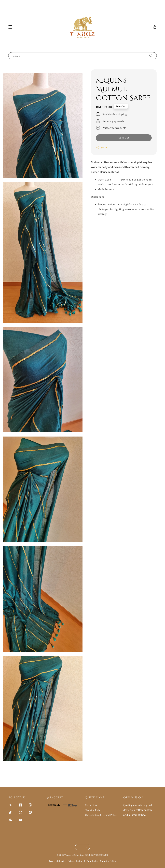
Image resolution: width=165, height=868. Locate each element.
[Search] (151, 56)
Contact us (91, 805)
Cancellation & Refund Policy (101, 815)
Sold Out (124, 138)
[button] (10, 27)
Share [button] (101, 148)
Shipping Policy (93, 810)
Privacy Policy (75, 861)
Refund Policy (91, 861)
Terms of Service (57, 861)
